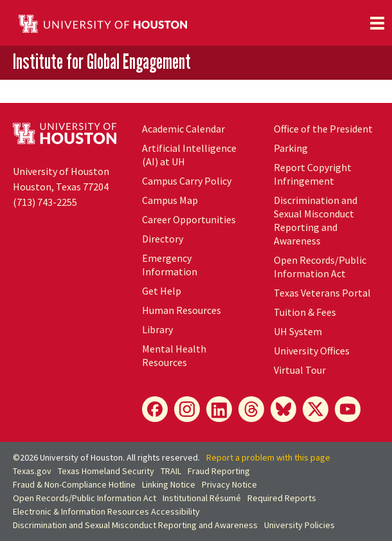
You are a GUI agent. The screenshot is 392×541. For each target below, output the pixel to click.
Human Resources (182, 310)
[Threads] (251, 409)
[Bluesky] (283, 409)
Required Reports (282, 498)
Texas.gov (32, 471)
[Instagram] (187, 409)
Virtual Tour (300, 370)
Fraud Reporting (219, 471)
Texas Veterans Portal (322, 293)
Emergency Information (170, 265)
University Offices (312, 351)
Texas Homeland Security (106, 471)
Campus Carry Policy (187, 181)
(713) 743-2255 (45, 202)
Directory (163, 239)
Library (157, 329)
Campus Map (170, 200)
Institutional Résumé (202, 498)
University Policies (299, 525)
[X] (316, 409)
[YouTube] (348, 409)
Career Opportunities (189, 219)
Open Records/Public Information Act (320, 267)
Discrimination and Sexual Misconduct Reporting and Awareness (316, 220)
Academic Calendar (183, 129)
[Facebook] (155, 409)
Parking (291, 148)
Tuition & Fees (305, 312)
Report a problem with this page (268, 457)
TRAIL (171, 471)
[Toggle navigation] (377, 23)
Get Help (162, 291)
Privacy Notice (229, 484)
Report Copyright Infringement (313, 174)
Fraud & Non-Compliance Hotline (74, 484)
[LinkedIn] (219, 409)
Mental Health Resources (174, 355)
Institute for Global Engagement (102, 62)
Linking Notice (169, 484)
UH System (298, 331)
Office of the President (323, 129)
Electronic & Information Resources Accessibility (106, 511)
